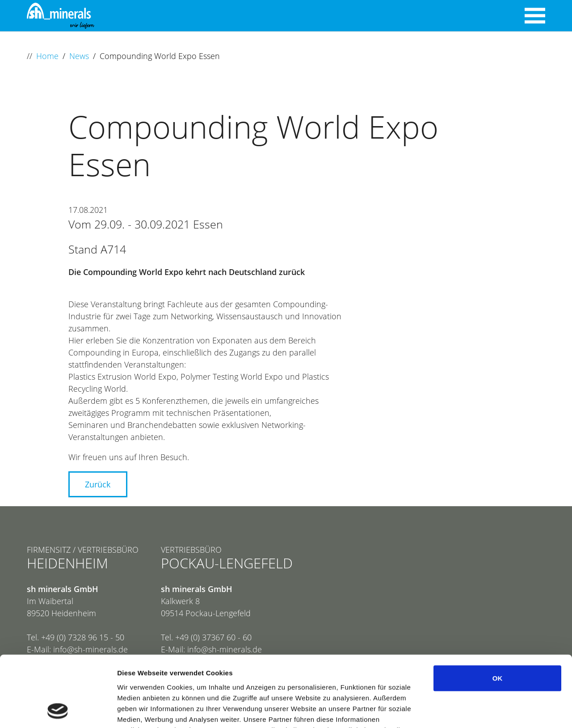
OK (498, 612)
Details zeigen (475, 710)
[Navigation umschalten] (535, 16)
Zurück (98, 484)
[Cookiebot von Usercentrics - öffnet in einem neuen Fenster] (58, 711)
